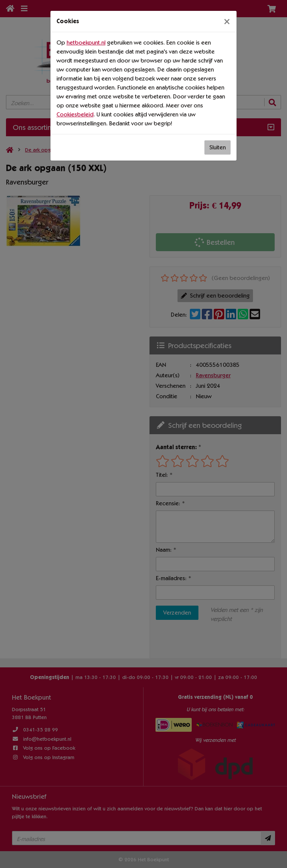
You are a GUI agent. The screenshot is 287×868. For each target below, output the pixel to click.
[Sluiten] (227, 21)
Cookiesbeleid (75, 114)
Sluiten (217, 147)
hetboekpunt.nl (86, 42)
